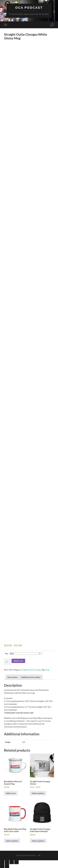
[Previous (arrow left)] (2, 866)
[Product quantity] (8, 662)
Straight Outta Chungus (31, 670)
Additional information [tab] (31, 677)
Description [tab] (13, 677)
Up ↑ (40, 855)
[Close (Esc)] (16, 862)
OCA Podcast (29, 8)
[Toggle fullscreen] (7, 862)
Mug (47, 670)
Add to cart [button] (11, 793)
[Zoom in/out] (2, 862)
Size (7, 653)
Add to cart (18, 661)
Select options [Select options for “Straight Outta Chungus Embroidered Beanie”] (38, 841)
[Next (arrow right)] (7, 866)
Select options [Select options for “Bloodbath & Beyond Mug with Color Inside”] (12, 841)
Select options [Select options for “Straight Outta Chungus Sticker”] (38, 793)
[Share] (12, 862)
